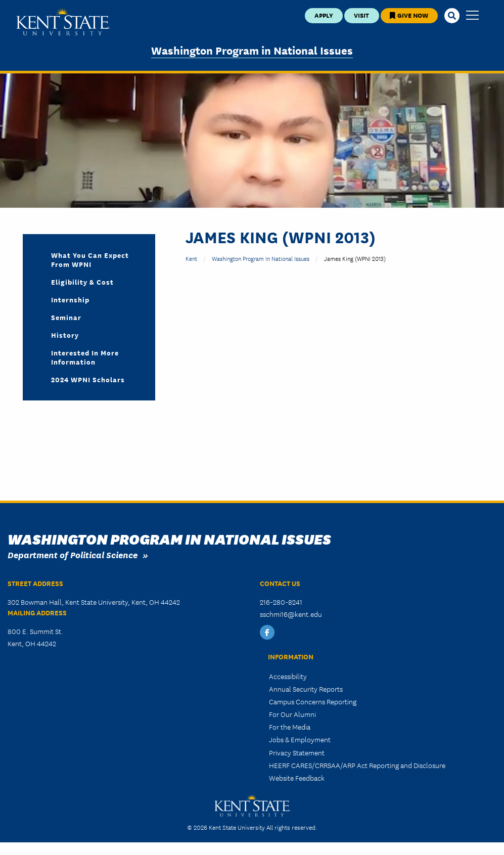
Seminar (66, 317)
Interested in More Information (85, 357)
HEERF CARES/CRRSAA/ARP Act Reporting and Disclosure (357, 765)
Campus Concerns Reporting (313, 701)
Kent (191, 258)
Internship (70, 299)
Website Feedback (297, 778)
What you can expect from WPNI (90, 259)
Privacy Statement (297, 752)
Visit (361, 15)
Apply (324, 15)
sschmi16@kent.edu (291, 614)
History (65, 335)
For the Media (290, 727)
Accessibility (288, 676)
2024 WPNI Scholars (88, 379)
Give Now (409, 15)
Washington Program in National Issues (252, 50)
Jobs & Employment (300, 739)
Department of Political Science (73, 554)
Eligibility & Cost (82, 282)
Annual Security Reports (306, 689)
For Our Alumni (292, 714)
